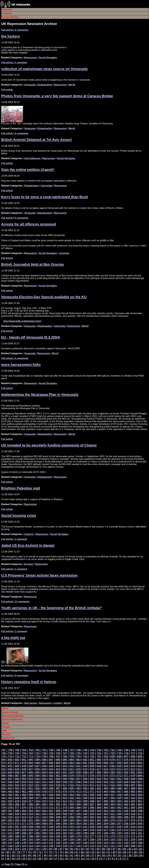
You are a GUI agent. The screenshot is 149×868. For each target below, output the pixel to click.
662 (78, 763)
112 (106, 846)
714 (10, 756)
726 (72, 753)
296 (140, 817)
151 (126, 839)
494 (78, 788)
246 (51, 827)
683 (78, 760)
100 (44, 849)
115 (85, 846)
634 (126, 766)
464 (140, 792)
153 (113, 839)
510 (113, 785)
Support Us (8, 738)
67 (77, 852)
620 (78, 769)
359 (140, 808)
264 (72, 823)
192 (133, 833)
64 (93, 852)
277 (126, 820)
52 (13, 855)
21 (35, 859)
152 (119, 839)
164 (37, 839)
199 (85, 833)
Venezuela (30, 85)
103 (24, 849)
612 (133, 769)
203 (58, 833)
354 (31, 811)
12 (82, 859)
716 (140, 753)
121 (44, 846)
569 (140, 776)
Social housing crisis (19, 515)
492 (92, 788)
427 (106, 798)
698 (119, 756)
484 (3, 792)
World (72, 85)
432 (72, 798)
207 (31, 833)
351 (51, 811)
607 (24, 772)
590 (140, 772)
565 (24, 779)
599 (78, 772)
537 (72, 782)
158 (78, 839)
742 (106, 750)
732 (31, 753)
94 (77, 849)
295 (3, 820)
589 (3, 776)
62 (104, 852)
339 (133, 811)
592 (126, 772)
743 (99, 750)
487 (126, 788)
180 (72, 836)
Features (7, 13)
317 (140, 814)
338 (140, 811)
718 (126, 753)
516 (72, 785)
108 (133, 846)
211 (3, 833)
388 (85, 804)
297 (133, 817)
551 (119, 779)
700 (106, 756)
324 (92, 814)
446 (119, 795)
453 (72, 795)
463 (3, 795)
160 (65, 839)
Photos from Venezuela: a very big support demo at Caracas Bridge (57, 96)
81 (3, 852)
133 (106, 843)
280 (106, 820)
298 (126, 817)
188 (17, 836)
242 (78, 827)
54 (3, 855)
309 (51, 817)
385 (106, 804)
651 (10, 766)
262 (85, 823)
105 (10, 849)
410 (78, 801)
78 (19, 852)
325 (85, 814)
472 (85, 792)
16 (61, 859)
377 (17, 808)
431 (78, 798)
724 (85, 753)
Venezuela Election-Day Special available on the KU (44, 297)
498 (51, 788)
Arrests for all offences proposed (29, 224)
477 (51, 792)
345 (92, 811)
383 (119, 804)
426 (113, 798)
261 (92, 823)
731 (37, 753)
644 (58, 766)
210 (10, 833)
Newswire (7, 10)
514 (85, 785)
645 (51, 766)
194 (119, 833)
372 (51, 808)
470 (99, 792)
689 (37, 760)
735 (10, 753)
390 (72, 804)
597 (92, 772)
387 (92, 804)
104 (17, 849)
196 (106, 833)
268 (44, 823)
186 (31, 836)
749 (58, 750)
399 (10, 804)
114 (92, 846)
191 (140, 833)
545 (17, 782)
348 (72, 811)
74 (40, 852)
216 (113, 830)
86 (119, 849)
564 (31, 779)
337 (3, 814)
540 (51, 782)
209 (17, 833)
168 (10, 839)
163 (44, 839)
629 (17, 769)
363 (113, 808)
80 (8, 852)
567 (10, 779)
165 (31, 839)
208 (24, 833)
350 (58, 811)
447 (113, 795)
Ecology (29, 564)
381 (133, 804)
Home (5, 708)
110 (119, 846)
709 (44, 756)
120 (51, 846)
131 (119, 843)
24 (19, 859)
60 (114, 852)
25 (13, 859)
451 (85, 795)
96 (66, 849)
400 (3, 804)
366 (92, 808)
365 (99, 808)
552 (113, 779)
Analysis (29, 534)
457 (44, 795)
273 (10, 823)
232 (3, 830)
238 (106, 827)
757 (3, 750)
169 (3, 839)
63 (98, 852)
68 (72, 852)
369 (72, 808)
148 (3, 843)
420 (10, 801)
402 (133, 801)
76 (29, 852)
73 (45, 852)
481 (24, 792)
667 (44, 763)
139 (65, 843)
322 (106, 814)
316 (3, 817)
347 (78, 811)
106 (3, 849)
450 (92, 795)
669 (31, 763)
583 (44, 776)
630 (10, 769)
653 (140, 763)
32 (119, 855)
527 (140, 782)
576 (92, 776)
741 (113, 750)
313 (24, 817)
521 (37, 785)
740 (119, 750)
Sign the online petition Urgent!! (28, 170)
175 (106, 836)
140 (58, 843)
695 (140, 756)
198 (92, 833)
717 (133, 753)
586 (24, 776)
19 (45, 859)
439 (24, 798)
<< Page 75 (7, 864)
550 (126, 779)
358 (3, 811)
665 (58, 763)
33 (114, 855)
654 (133, 763)
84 (130, 849)
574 (106, 776)
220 (85, 830)
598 (85, 772)
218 (99, 830)
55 (141, 852)
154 (106, 839)
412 (65, 801)
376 (24, 808)
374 (37, 808)
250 (24, 827)
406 (106, 801)
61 (109, 852)
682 (85, 760)
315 (10, 817)
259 (106, 823)
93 (82, 849)
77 (24, 852)
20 (40, 859)
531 (113, 782)
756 (10, 750)
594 (113, 772)
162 (51, 839)
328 (65, 814)
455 (58, 795)
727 (65, 753)
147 (10, 843)
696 (133, 756)
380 (140, 804)
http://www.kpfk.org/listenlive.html (22, 321)
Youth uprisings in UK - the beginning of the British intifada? (51, 608)
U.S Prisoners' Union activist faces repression (39, 575)
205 (44, 833)
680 (99, 760)
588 (10, 776)
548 (140, 779)
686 (58, 760)
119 (58, 846)
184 (44, 836)
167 (17, 839)
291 (31, 820)
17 (56, 859)
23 (24, 859)
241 (85, 827)
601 (65, 772)
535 (85, 782)
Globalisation (45, 85)
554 (99, 779)
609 (10, 772)
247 (44, 827)
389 (78, 804)
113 (99, 846)
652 (3, 766)
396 (31, 804)
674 (140, 760)
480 (31, 792)
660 (92, 763)
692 (17, 760)
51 (19, 855)
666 (51, 763)
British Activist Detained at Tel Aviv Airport (36, 140)
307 (65, 817)
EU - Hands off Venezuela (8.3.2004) (31, 337)
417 (31, 801)
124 (24, 846)
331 (44, 814)
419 (17, 801)
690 (31, 760)
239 (99, 827)
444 (133, 795)
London (58, 703)
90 (98, 849)
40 (77, 855)
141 (51, 843)
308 (58, 817)
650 (17, 766)
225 (51, 830)
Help (4, 731)
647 (37, 766)
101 (37, 849)
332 (37, 814)
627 (31, 769)
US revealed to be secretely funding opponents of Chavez (49, 445)
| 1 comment (14, 63)
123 (31, 846)
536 (78, 782)
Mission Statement (12, 720)
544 (24, 782)
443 (140, 795)
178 (85, 836)
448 (106, 795)
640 (85, 766)
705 (72, 756)
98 (56, 849)
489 (113, 788)
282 (92, 820)
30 (130, 855)
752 (37, 750)
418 (24, 801)
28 (141, 855)
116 (78, 846)
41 (72, 855)
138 (72, 843)
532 (106, 782)
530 (119, 782)
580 (65, 776)
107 (140, 846)
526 (3, 785)
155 (99, 839)
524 (17, 785)
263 (78, 823)
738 (133, 750)
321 (113, 814)
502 (24, 788)
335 (17, 814)
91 (93, 849)
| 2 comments (15, 30)
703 (85, 756)
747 (72, 750)
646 (44, 766)
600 (72, 772)
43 (61, 855)
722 (99, 753)
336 (10, 814)
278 (119, 820)
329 (58, 814)
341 (119, 811)
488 (119, 788)
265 (65, 823)
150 (133, 839)
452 (78, 795)
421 (3, 801)
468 (113, 792)
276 (133, 820)
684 (72, 760)
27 (3, 859)
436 (44, 798)
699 (113, 756)
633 (133, 766)
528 (133, 782)
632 (140, 766)
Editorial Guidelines (13, 716)
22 (29, 859)
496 (65, 788)
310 (44, 817)
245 (58, 827)
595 (106, 772)
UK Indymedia (21, 4)
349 (65, 811)
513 (92, 785)
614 (119, 769)
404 (119, 801)
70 (61, 852)
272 (17, 823)
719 (119, 753)
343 (106, 811)
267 (51, 823)
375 (31, 808)
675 (133, 760)
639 (92, 766)
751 (44, 750)
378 (10, 808)
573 (113, 776)
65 (88, 852)
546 (10, 782)
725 (78, 753)
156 (92, 839)
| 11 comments (15, 602)
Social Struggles (48, 58)
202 (65, 833)
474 (72, 792)
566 (17, 779)
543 (31, 782)
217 (106, 830)
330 (51, 814)
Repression (30, 58)
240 (92, 827)
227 (37, 830)
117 (72, 846)
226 (44, 830)
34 (109, 855)
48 (35, 855)
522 (31, 785)
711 (31, 756)
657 (113, 763)
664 (65, 763)
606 (31, 772)
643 (65, 766)
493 (85, 788)
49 (29, 855)
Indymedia (46, 186)
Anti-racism (31, 703)
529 (126, 782)
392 (58, 804)
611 (140, 769)
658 (106, 763)
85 (125, 849)
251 (17, 827)
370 (65, 808)
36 (98, 855)
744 (92, 750)
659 (99, 763)
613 (126, 769)
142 (44, 843)
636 (113, 766)
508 (126, 785)
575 (99, 776)
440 (17, 798)
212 (140, 830)
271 (24, 823)
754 (24, 750)
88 (109, 849)
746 (78, 750)
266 (58, 823)
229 (24, 830)
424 (126, 798)
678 (113, 760)
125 (17, 846)
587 (17, 776)
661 (85, 763)
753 (31, 750)
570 (133, 776)
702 (92, 756)
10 (93, 859)
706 (65, 756)
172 (126, 836)
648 (31, 766)
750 (51, 750)
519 (51, 785)
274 (3, 823)
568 (3, 779)
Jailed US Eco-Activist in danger (28, 545)
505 (3, 788)
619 (85, 769)
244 (65, 827)
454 (65, 795)
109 (126, 846)
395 (37, 804)
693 (10, 760)
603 (51, 772)
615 (113, 769)
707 (58, 756)
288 (51, 820)
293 (17, 820)
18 (50, 859)
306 (72, 817)
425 (119, 798)
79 (13, 852)
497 (58, 788)
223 (65, 830)
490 (106, 788)
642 (72, 766)
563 (37, 779)
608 (17, 772)
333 (31, 814)
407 (99, 801)
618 (92, 769)
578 (78, 776)
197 (99, 833)
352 (44, 811)
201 (72, 833)
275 (140, 820)
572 (119, 776)
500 (37, 788)
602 (58, 772)
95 (72, 849)
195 (113, 833)
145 (24, 843)
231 (10, 830)
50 (24, 855)
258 (113, 823)
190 (3, 836)
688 (44, 760)
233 (140, 827)
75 (35, 852)
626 (37, 769)
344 (99, 811)
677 (119, 760)
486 (133, 788)
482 (17, 792)
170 (140, 836)
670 (24, 763)
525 (10, 785)
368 (78, 808)
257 (119, 823)
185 (37, 836)
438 (31, 798)
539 (58, 782)
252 (10, 827)
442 (3, 798)
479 (37, 792)
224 (58, 830)
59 (119, 852)
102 (31, 849)
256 (126, 823)
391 (65, 804)
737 (140, 750)
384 (113, 804)
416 (37, 801)
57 (130, 852)
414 (51, 801)
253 (3, 827)
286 (65, 820)
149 (140, 839)
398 (17, 804)
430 (85, 798)
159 (72, 839)
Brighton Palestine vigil (21, 488)
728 (58, 753)
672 (10, 763)
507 (133, 785)
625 (44, 769)
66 (82, 852)
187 (24, 836)
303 (92, 817)
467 (119, 792)
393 (51, 804)
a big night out (13, 638)
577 (85, 776)
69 (66, 852)
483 (10, 792)
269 (37, 823)
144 (31, 843)
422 (140, 798)
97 (61, 849)
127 (3, 846)
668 (37, 763)
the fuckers (10, 36)
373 (44, 808)
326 (78, 814)
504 (10, 788)
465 (133, 792)
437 (37, 798)
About (5, 723)
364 (106, 808)
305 (78, 817)
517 (65, 785)
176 (99, 836)
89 (104, 849)
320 (119, 814)
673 (3, 763)
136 (85, 843)
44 (56, 855)
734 (17, 753)
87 (114, 849)
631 (3, 769)
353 (37, 811)
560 (58, 779)
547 (3, 782)
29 (135, 855)
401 (140, 801)
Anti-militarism (32, 158)
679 (106, 760)
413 (58, 801)
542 (37, 782)
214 (126, 830)
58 (125, 852)
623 (58, 769)
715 (3, 756)
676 (126, 760)
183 (51, 836)
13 (77, 859)
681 (92, 760)
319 (126, 814)
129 (133, 843)
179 (78, 836)
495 (72, 788)
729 (51, 753)
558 (72, 779)
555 (92, 779)
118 (65, 846)
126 (10, 846)
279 (113, 820)
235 (126, 827)
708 (51, 756)
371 (58, 808)
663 (72, 763)
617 (99, 769)
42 (66, 855)
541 (44, 782)
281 (99, 820)
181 (65, 836)
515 (78, 785)
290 (37, 820)
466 (126, 792)
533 (99, 782)
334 (24, 814)
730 (44, 753)
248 (37, 827)
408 (92, 801)
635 (119, 766)
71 (56, 852)
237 (113, 827)
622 (65, 769)
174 (113, 836)
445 (126, 795)
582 (51, 776)
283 (85, 820)
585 (31, 776)
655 (126, 763)
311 (37, 817)
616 (106, 769)
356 (17, 811)
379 (3, 808)
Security (6, 734)
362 (119, 808)
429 (92, 798)
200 (78, 833)
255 (133, 823)
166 (24, 839)
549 (133, 779)
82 (141, 849)
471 (92, 792)
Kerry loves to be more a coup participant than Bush (45, 197)
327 (72, 814)
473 (78, 792)
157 (85, 839)
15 (66, 859)
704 (78, 756)
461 (17, 795)
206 (37, 833)
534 (92, 782)
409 (85, 801)
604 (44, 772)
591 (133, 772)
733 (24, 753)
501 (31, 788)
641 (78, 766)
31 (125, 855)
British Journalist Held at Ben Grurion (33, 264)
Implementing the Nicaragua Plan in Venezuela (40, 394)
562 (44, 779)
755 (17, 750)
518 (58, 785)
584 (37, 776)
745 (85, 750)
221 (78, 830)
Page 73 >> (21, 864)
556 (85, 779)
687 (51, 760)
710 (37, 756)
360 (133, 808)
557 (78, 779)
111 (113, 846)
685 (65, 760)
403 (126, 801)
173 (119, 836)
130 (126, 843)
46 (45, 855)
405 (113, 801)
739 (126, 750)
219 (92, 830)
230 (17, 830)
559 (65, 779)
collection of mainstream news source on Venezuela (44, 69)
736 (3, 753)
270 (31, 823)
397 (24, 804)
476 (58, 792)
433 (65, 798)
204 (51, 833)
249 (31, 827)
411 (72, 801)
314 (17, 817)
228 (31, 830)
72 (50, 852)
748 (65, 750)
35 (104, 855)
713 (17, 756)
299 (119, 817)
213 (133, 830)
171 (133, 836)
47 (40, 855)
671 (17, 763)
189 (10, 836)
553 (106, 779)
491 (99, 788)
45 (50, 855)
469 (106, 792)
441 (10, 798)
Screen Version (10, 17)
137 (78, 843)
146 (17, 843)
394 (44, 804)
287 (58, 820)
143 (37, 843)
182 (58, 836)
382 (126, 804)
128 (140, 843)
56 (135, 852)
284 (78, 820)
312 (31, 817)
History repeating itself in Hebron (29, 682)
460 (24, 795)
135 (92, 843)
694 (3, 760)
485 (140, 788)
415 (44, 801)
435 (51, 798)
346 (85, 811)
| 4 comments (15, 676)
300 (113, 817)
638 (99, 766)
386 (99, 804)
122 (37, 846)
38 (88, 855)
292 (24, 820)
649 (24, 766)
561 (51, 779)
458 (37, 795)
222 (72, 830)
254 (140, 823)
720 (113, 753)
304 (85, 817)
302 (99, 817)
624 (51, 769)
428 (99, 798)
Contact (6, 727)
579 (72, 776)
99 (50, 849)
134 (99, 843)
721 (106, 753)
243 (72, 827)
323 (99, 814)
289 (44, 820)
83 (135, 849)
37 (93, 855)
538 (65, 782)
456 (51, 795)
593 (119, 772)
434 (58, 798)
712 (24, 756)
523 (24, 785)
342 (113, 811)
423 (133, 798)
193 (126, 833)
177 (92, 836)
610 (3, 772)
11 (88, 859)
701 (99, 756)
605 (37, 772)
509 (119, 785)
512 (99, 785)
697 (126, 756)
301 (106, 817)
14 (72, 859)
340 (126, 811)
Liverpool (64, 253)
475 (65, 792)
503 (17, 788)
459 (31, 795)
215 (119, 830)
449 (99, 795)
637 (106, 766)
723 (92, 753)
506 (140, 785)
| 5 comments (15, 218)
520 (44, 785)
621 (72, 769)
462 (10, 795)
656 (119, 763)
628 (24, 769)
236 (119, 827)
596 (99, 772)
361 (126, 808)
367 (85, 808)
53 (8, 855)
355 (24, 811)
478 (44, 792)
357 (10, 811)
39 (82, 855)
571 (126, 776)
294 (10, 820)
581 (58, 776)
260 (99, 823)
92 (88, 849)
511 (106, 785)
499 (44, 788)
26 (8, 859)
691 (24, 760)
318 (133, 814)
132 (113, 843)
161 (58, 839)
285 (72, 820)
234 (133, 827)
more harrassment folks (21, 365)
